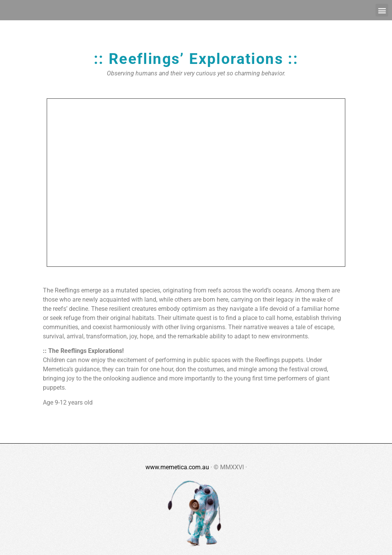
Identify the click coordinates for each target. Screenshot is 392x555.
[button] (382, 10)
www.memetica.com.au (177, 467)
